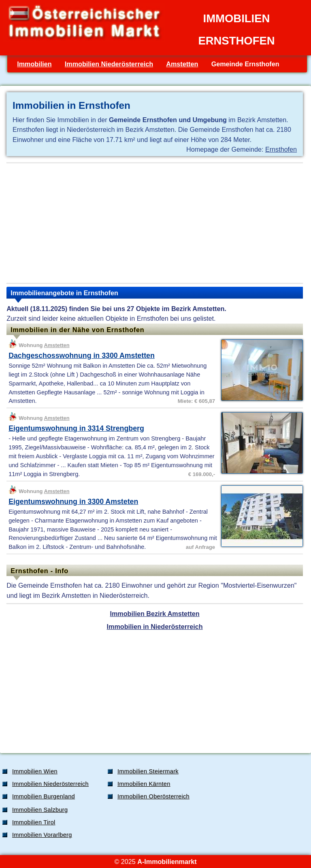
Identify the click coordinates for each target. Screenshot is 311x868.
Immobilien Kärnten (144, 784)
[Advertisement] (155, 223)
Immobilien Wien (35, 771)
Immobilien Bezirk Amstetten (155, 614)
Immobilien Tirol (34, 822)
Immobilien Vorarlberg (42, 835)
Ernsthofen (281, 149)
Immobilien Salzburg (40, 810)
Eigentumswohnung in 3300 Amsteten (73, 502)
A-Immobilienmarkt (167, 862)
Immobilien (34, 64)
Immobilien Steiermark (148, 771)
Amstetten (182, 64)
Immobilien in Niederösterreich (155, 627)
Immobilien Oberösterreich (153, 796)
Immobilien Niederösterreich (109, 64)
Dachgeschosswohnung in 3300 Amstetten (82, 356)
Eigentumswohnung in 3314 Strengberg (76, 428)
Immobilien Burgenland (44, 796)
